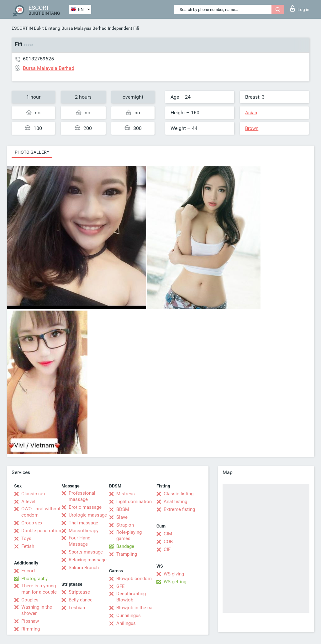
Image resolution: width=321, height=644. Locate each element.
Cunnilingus (129, 616)
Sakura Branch (84, 568)
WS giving (174, 574)
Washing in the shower (37, 610)
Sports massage (86, 552)
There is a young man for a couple (39, 589)
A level (28, 502)
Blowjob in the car (135, 608)
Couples (30, 600)
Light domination (134, 502)
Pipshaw (30, 621)
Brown (252, 128)
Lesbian (77, 608)
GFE (121, 586)
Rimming (31, 629)
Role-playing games (129, 535)
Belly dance (81, 600)
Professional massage (82, 496)
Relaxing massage (88, 560)
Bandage (125, 546)
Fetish (28, 546)
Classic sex (33, 494)
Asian (251, 113)
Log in (300, 8)
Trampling (127, 554)
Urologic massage (88, 515)
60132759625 (38, 59)
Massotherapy (84, 531)
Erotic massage (85, 507)
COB (168, 542)
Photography (34, 579)
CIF (167, 549)
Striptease (79, 592)
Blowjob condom (134, 579)
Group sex (32, 523)
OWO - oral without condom (41, 512)
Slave (122, 517)
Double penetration (41, 531)
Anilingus (126, 623)
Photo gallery (32, 152)
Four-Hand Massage (79, 541)
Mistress (126, 494)
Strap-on (125, 525)
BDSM (123, 509)
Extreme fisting (179, 509)
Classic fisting (179, 494)
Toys (26, 538)
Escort (28, 571)
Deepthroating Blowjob (131, 597)
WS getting (175, 582)
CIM (168, 534)
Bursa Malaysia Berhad (84, 28)
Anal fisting (175, 502)
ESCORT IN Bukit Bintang (36, 28)
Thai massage (83, 523)
